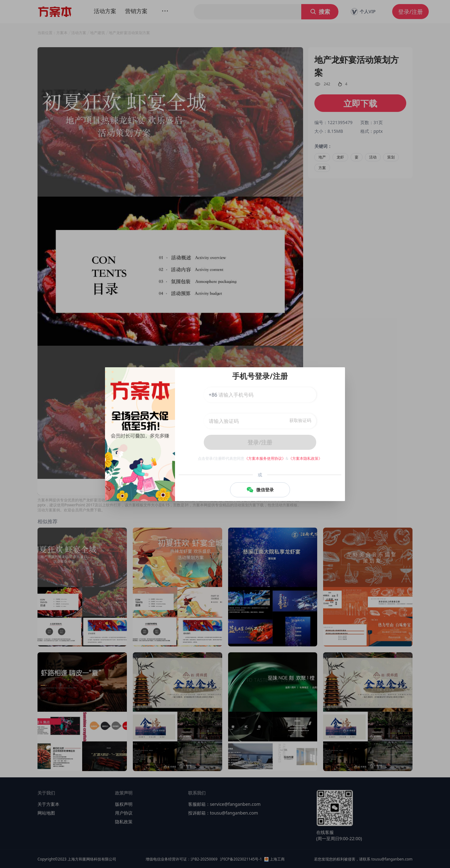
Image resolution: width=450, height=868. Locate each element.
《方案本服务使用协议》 (265, 458)
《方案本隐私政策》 (305, 458)
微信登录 (260, 490)
